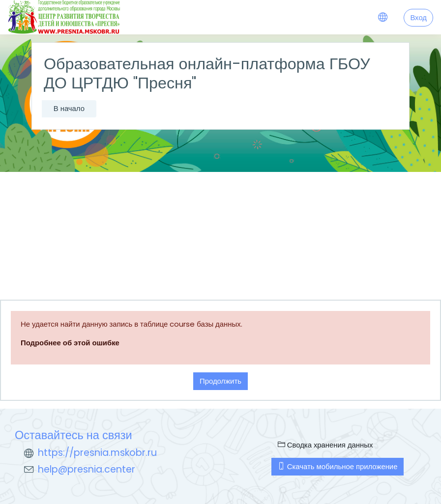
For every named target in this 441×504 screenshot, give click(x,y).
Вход (418, 17)
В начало (69, 108)
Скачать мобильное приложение (338, 466)
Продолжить (220, 381)
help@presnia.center (87, 469)
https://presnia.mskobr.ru (97, 453)
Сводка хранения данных (325, 445)
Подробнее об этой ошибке (70, 343)
